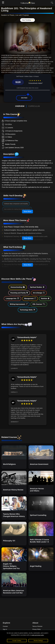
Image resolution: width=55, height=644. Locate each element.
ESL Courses (39, 304)
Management (30, 298)
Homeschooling (18, 287)
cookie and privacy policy (38, 635)
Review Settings (38, 641)
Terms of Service (37, 626)
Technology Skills (27, 310)
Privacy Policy (37, 629)
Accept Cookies (17, 641)
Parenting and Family (19, 293)
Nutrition (45, 298)
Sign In (5, 629)
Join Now (24, 98)
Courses (5, 626)
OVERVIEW (20, 106)
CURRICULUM (34, 106)
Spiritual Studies (37, 287)
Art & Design (39, 293)
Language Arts (12, 298)
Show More (27, 211)
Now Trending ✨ (27, 20)
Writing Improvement (19, 304)
